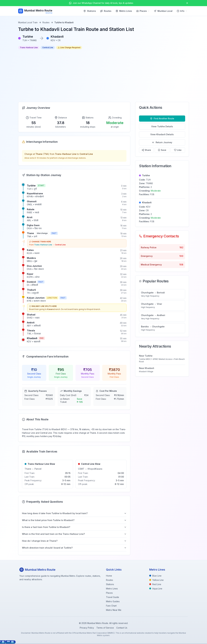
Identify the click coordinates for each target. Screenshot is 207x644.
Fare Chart (111, 606)
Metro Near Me (114, 610)
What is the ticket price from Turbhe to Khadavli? (74, 520)
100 (181, 256)
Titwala (31, 330)
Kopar (30, 274)
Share (146, 150)
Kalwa (30, 250)
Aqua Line (156, 589)
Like (178, 150)
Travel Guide (113, 597)
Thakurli (31, 290)
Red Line (155, 584)
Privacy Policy (87, 628)
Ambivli (31, 323)
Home (109, 576)
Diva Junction (34, 266)
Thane (30, 233)
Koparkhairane (35, 193)
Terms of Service (105, 628)
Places (143, 11)
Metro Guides (113, 601)
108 (181, 265)
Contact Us (122, 628)
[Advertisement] (104, 76)
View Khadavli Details (162, 134)
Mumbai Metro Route (38, 10)
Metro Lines (124, 11)
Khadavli (32, 338)
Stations (90, 11)
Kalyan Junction (36, 298)
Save (162, 150)
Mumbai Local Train (28, 22)
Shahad (31, 315)
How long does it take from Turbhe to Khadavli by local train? (74, 513)
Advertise (49, 13)
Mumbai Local (163, 11)
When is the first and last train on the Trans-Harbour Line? (74, 534)
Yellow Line (156, 580)
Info (182, 11)
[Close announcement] (187, 3)
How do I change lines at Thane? (74, 541)
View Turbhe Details (162, 126)
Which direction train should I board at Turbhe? (74, 548)
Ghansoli (32, 201)
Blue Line (155, 576)
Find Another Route (162, 118)
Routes (106, 11)
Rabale (31, 209)
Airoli (30, 217)
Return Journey (162, 142)
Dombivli (31, 282)
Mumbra (31, 258)
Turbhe (31, 186)
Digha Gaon (33, 225)
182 (181, 247)
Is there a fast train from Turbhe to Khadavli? (74, 527)
